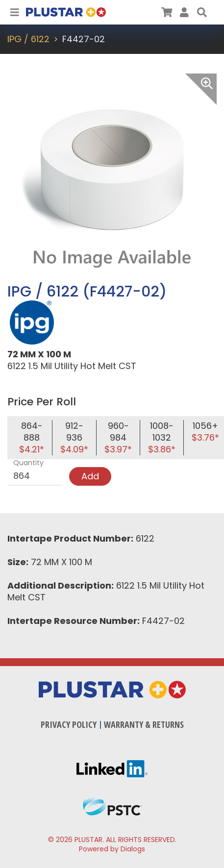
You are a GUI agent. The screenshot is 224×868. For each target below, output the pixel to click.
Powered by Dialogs (112, 849)
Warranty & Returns (144, 724)
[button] (202, 12)
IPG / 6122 (28, 39)
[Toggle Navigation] (15, 12)
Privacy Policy (69, 724)
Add (90, 476)
